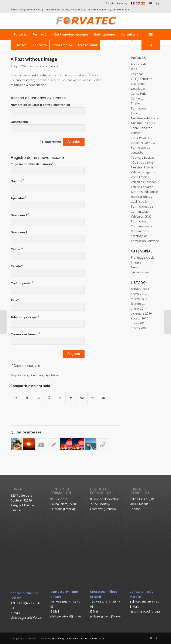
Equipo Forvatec (142, 187)
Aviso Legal (73, 638)
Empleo (136, 103)
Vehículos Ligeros (143, 172)
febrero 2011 (140, 304)
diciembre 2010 (141, 313)
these (55, 375)
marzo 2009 (139, 328)
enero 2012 (139, 294)
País (15, 300)
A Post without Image (34, 59)
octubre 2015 (140, 289)
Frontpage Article (143, 257)
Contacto (137, 98)
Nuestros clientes (143, 123)
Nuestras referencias (145, 118)
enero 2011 (139, 308)
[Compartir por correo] (104, 398)
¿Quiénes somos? (143, 143)
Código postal (22, 283)
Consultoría (139, 93)
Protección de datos (93, 638)
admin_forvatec (49, 66)
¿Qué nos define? (143, 162)
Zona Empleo (140, 177)
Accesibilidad (140, 64)
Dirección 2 (19, 232)
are (26, 375)
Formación (138, 108)
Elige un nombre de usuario (32, 164)
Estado (17, 266)
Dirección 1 (20, 215)
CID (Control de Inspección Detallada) (141, 84)
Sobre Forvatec (141, 128)
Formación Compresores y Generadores (141, 226)
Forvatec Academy (116, 3)
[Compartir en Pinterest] (49, 398)
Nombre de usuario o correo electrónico (40, 105)
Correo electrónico (25, 334)
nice (32, 375)
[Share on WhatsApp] (38, 398)
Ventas (136, 133)
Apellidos (19, 198)
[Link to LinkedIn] (157, 3)
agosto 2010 (140, 318)
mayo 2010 (139, 323)
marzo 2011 (139, 299)
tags (47, 375)
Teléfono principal (25, 317)
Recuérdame (52, 142)
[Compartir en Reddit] (93, 398)
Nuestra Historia (142, 167)
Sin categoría (140, 272)
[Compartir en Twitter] (27, 398)
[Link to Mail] (151, 3)
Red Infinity (58, 638)
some (40, 375)
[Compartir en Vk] (82, 398)
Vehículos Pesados (144, 182)
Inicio (134, 113)
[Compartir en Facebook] (16, 398)
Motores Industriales (145, 192)
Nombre (17, 181)
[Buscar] (151, 45)
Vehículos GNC (141, 216)
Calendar (137, 74)
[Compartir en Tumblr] (71, 398)
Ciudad (17, 249)
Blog (134, 69)
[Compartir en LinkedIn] (60, 398)
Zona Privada (140, 138)
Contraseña (19, 122)
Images (136, 262)
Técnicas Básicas (143, 157)
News (135, 267)
